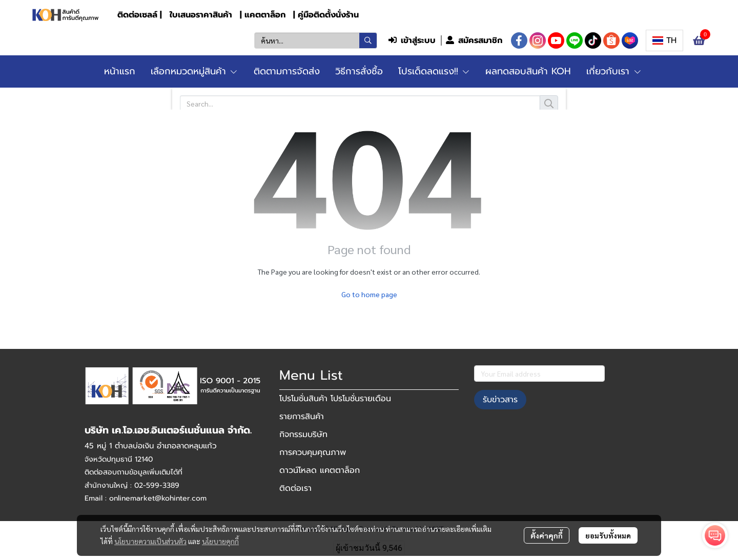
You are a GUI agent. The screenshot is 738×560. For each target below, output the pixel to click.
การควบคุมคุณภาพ (313, 452)
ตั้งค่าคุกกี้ (547, 535)
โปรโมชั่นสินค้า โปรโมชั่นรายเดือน (335, 399)
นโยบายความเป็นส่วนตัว (150, 541)
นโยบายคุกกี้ (220, 541)
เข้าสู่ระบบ (412, 40)
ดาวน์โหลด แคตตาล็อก (320, 470)
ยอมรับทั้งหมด (608, 535)
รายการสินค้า (302, 417)
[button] (316, 40)
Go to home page (369, 294)
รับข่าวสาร (500, 400)
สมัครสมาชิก (474, 40)
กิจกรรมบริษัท (303, 434)
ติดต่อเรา (295, 488)
